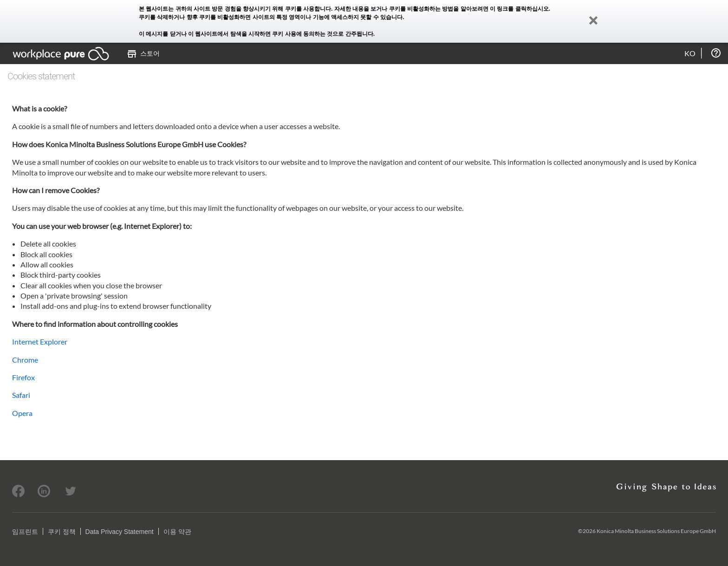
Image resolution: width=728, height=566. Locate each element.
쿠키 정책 (62, 532)
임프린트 (25, 532)
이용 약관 (177, 532)
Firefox (23, 377)
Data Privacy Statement (120, 532)
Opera (22, 413)
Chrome (25, 360)
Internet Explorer (40, 342)
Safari (21, 395)
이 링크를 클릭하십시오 (519, 9)
